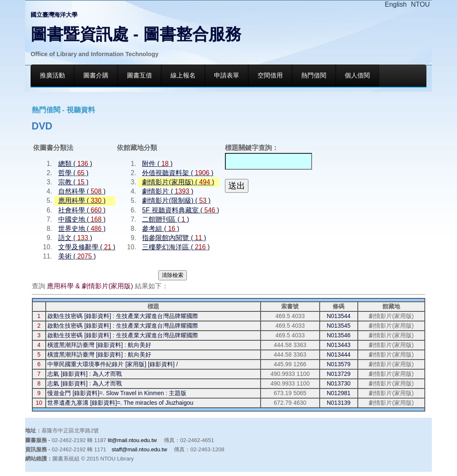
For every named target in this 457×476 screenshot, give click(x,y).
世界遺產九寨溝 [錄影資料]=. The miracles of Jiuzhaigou (120, 403)
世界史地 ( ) (82, 229)
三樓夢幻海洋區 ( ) (176, 247)
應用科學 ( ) (82, 200)
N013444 (339, 354)
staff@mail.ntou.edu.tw (139, 449)
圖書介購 (96, 75)
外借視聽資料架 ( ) (178, 173)
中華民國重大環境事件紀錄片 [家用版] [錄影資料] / (112, 364)
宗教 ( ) (74, 182)
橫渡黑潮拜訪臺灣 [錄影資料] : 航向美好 (99, 345)
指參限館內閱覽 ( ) (174, 238)
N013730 (339, 383)
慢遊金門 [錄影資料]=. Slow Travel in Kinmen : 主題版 (117, 393)
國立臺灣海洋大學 (54, 15)
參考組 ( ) (161, 229)
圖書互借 (139, 75)
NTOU (420, 4)
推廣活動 (52, 75)
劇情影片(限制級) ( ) (176, 200)
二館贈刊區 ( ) (165, 219)
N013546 (339, 335)
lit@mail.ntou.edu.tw (132, 440)
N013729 (339, 374)
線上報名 (183, 75)
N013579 (339, 364)
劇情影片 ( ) (168, 191)
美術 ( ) (77, 256)
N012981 (339, 393)
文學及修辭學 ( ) (87, 247)
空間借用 (270, 75)
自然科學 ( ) (82, 191)
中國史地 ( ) (82, 219)
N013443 (339, 345)
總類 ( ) (75, 164)
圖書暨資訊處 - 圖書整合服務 (136, 34)
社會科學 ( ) (82, 210)
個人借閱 (357, 75)
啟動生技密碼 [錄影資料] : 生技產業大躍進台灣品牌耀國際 (123, 316)
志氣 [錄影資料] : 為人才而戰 (84, 374)
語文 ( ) (75, 238)
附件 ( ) (157, 164)
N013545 (339, 326)
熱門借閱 (314, 75)
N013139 (339, 403)
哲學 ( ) (74, 173)
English (396, 4)
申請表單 (227, 75)
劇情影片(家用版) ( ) (178, 182)
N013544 (339, 316)
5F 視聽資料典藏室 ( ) (181, 210)
